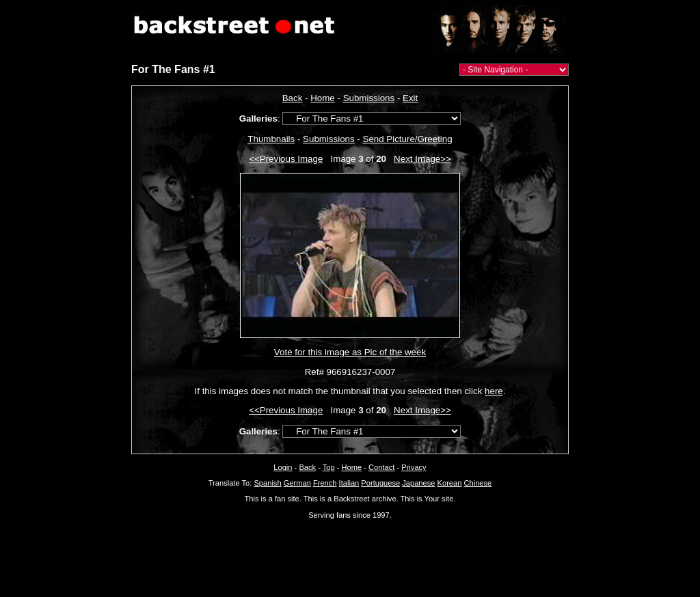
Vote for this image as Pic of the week (350, 352)
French (325, 483)
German (297, 483)
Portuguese (380, 483)
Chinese (477, 483)
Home (323, 98)
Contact (381, 467)
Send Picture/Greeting (408, 139)
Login (283, 467)
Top (329, 467)
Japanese (418, 483)
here (494, 391)
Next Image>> (422, 159)
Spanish (267, 483)
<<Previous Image (286, 159)
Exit (410, 98)
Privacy (414, 467)
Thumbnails (271, 139)
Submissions (369, 98)
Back (293, 98)
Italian (349, 483)
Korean (450, 483)
